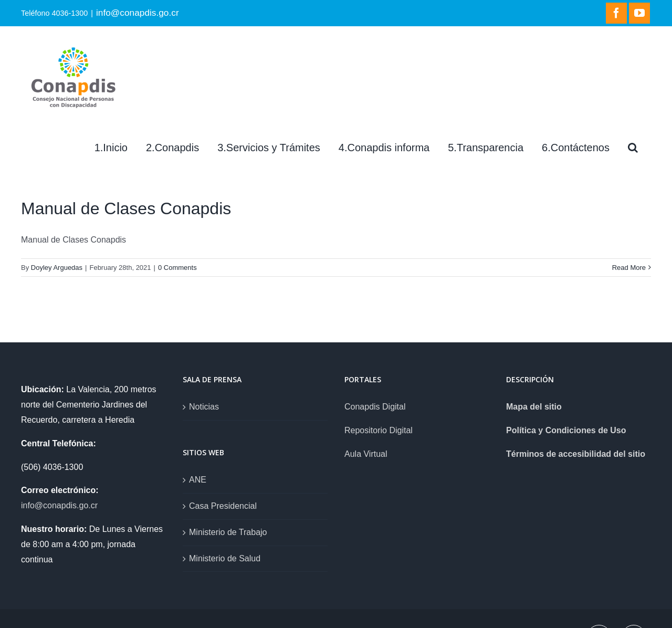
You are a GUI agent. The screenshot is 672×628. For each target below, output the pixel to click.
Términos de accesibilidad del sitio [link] (576, 454)
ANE (198, 480)
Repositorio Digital (379, 430)
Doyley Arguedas (57, 268)
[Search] (633, 148)
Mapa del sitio (534, 407)
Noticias (204, 407)
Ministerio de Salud (225, 558)
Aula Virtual (366, 454)
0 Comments (177, 268)
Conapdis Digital (375, 407)
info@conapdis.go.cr (138, 13)
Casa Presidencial (223, 506)
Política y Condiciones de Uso (566, 430)
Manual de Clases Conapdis (126, 208)
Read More (629, 268)
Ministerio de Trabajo (228, 532)
